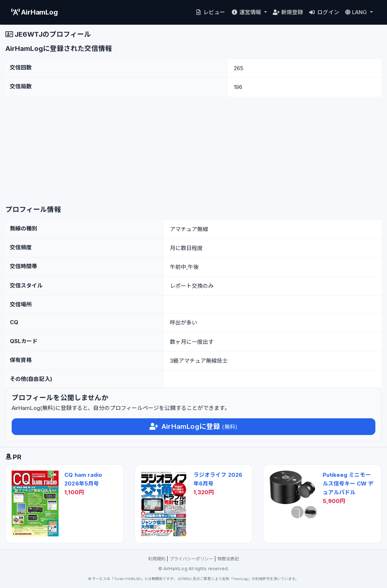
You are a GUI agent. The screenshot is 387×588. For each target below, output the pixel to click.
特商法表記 (228, 559)
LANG (357, 12)
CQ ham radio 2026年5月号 (83, 479)
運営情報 (247, 12)
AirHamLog (35, 12)
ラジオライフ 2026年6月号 (218, 479)
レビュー (210, 12)
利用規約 (157, 559)
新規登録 (288, 12)
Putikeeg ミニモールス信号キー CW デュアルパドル (348, 484)
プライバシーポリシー (191, 559)
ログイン (324, 12)
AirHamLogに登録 (193, 426)
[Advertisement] (193, 151)
